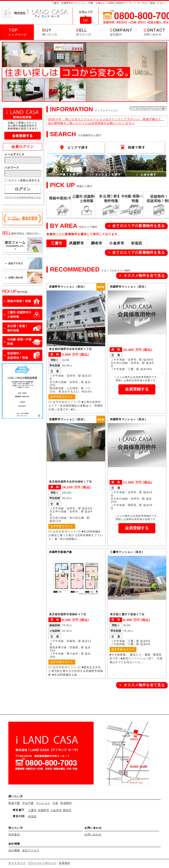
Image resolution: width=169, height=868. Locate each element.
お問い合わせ (93, 835)
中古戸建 (28, 803)
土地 (55, 803)
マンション (43, 803)
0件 (86, 20)
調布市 (67, 810)
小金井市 (56, 810)
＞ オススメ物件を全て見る (142, 276)
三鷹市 (32, 810)
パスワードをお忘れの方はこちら (23, 197)
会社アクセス (31, 850)
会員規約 (64, 863)
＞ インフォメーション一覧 (148, 109)
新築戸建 (14, 803)
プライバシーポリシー (42, 863)
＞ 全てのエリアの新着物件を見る (136, 226)
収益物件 (66, 803)
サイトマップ (17, 863)
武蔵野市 (44, 810)
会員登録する (137, 389)
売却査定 (14, 835)
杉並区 (32, 816)
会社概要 (14, 850)
